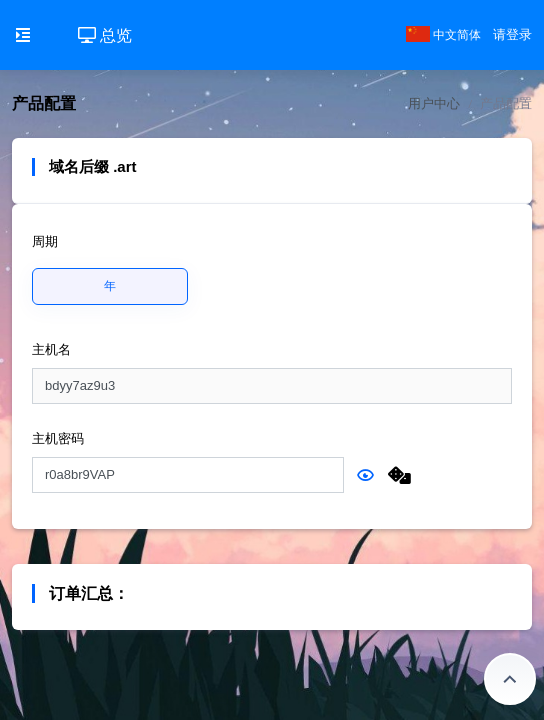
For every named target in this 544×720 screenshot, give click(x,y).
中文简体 (443, 35)
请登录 (512, 34)
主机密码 (58, 438)
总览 (105, 35)
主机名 (51, 349)
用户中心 (434, 103)
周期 (45, 241)
